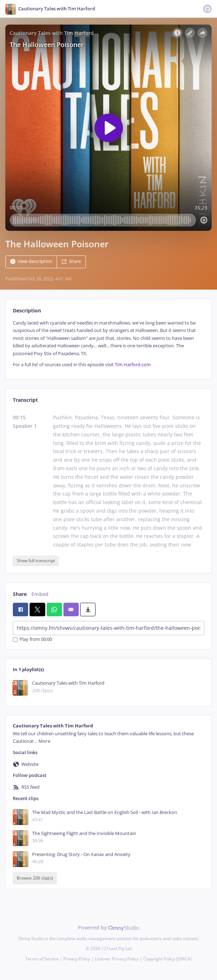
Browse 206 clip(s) (35, 878)
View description (31, 261)
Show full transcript (36, 561)
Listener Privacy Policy (117, 959)
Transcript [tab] (25, 400)
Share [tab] (20, 594)
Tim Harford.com (133, 365)
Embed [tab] (40, 594)
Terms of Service (42, 959)
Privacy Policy (77, 959)
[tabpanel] (108, 344)
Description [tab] (27, 310)
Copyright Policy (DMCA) (167, 959)
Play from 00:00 (32, 640)
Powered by (108, 927)
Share (71, 261)
